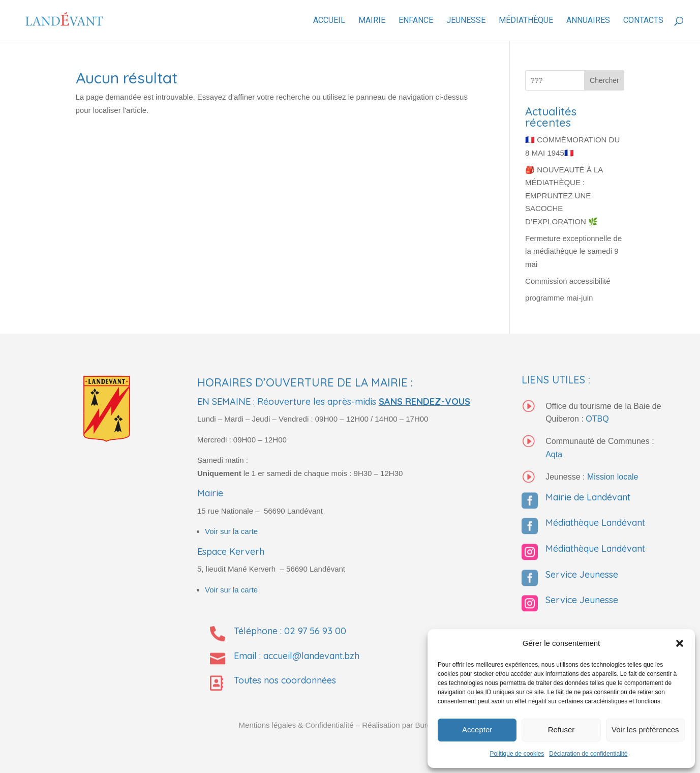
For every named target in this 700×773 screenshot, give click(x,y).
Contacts (643, 21)
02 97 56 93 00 (315, 631)
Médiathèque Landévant (595, 523)
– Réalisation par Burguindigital (409, 725)
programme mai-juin (559, 298)
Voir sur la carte (231, 531)
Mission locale (613, 477)
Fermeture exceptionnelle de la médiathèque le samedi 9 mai (573, 251)
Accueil (329, 21)
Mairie (372, 21)
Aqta (554, 454)
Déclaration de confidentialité (588, 754)
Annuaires (588, 21)
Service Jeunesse (582, 574)
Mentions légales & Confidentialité (296, 725)
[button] (680, 643)
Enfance (416, 21)
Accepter (477, 730)
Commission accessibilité (568, 281)
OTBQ (597, 419)
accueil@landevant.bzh (311, 656)
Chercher (604, 80)
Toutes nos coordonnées (285, 680)
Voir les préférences (645, 730)
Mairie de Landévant (588, 497)
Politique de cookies (517, 754)
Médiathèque (526, 21)
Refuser (561, 730)
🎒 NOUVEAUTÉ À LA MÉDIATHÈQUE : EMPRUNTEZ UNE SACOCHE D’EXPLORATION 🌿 (564, 196)
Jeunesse (466, 21)
